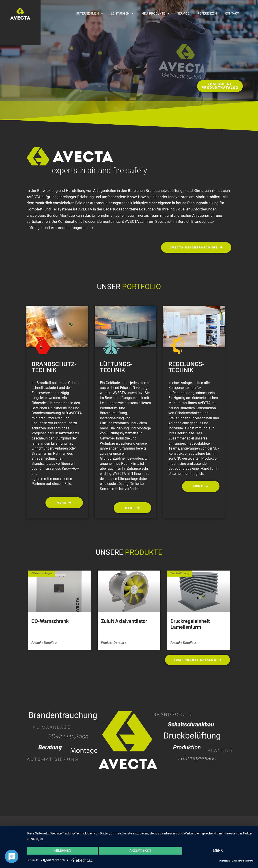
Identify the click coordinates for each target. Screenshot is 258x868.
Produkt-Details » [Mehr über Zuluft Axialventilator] (114, 643)
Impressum (225, 861)
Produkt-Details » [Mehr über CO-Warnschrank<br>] (44, 643)
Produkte (155, 14)
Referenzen (207, 13)
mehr (220, 852)
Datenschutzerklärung (243, 861)
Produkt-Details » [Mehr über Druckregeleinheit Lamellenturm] (183, 643)
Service (183, 13)
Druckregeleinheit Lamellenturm (190, 625)
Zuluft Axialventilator (124, 622)
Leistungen (122, 14)
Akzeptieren (140, 852)
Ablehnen (61, 852)
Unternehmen (89, 14)
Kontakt (232, 13)
